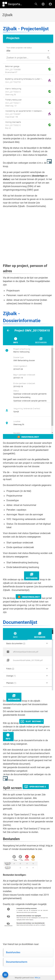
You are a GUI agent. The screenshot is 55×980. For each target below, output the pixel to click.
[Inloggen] (50, 4)
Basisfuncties (13, 952)
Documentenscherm (17, 962)
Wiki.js (38, 978)
